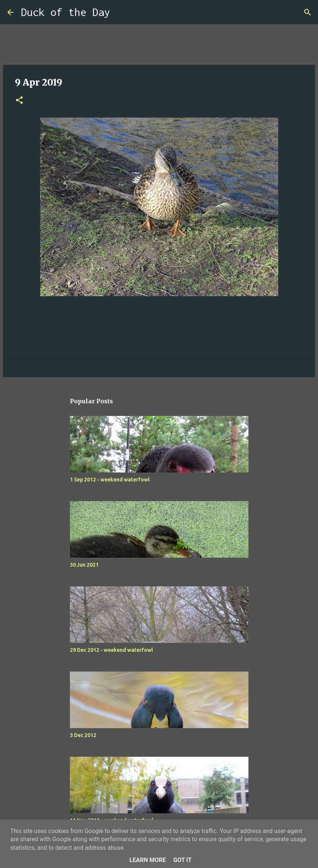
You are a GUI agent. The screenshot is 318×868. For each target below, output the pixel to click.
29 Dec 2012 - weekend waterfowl (111, 650)
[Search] (121, 12)
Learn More (148, 860)
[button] (19, 101)
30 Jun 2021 (84, 565)
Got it (182, 860)
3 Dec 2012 (83, 735)
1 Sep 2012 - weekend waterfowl (110, 480)
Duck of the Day (65, 12)
